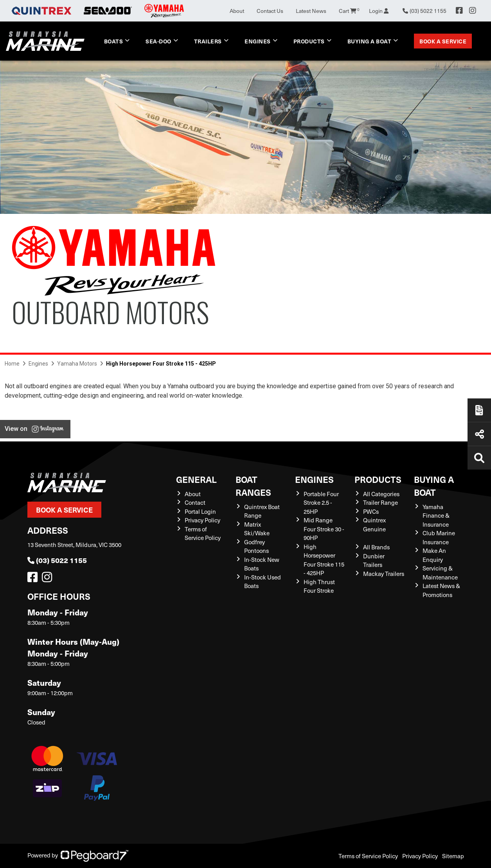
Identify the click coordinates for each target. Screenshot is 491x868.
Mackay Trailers (384, 574)
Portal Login (200, 511)
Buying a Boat (370, 41)
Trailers (208, 41)
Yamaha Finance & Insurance (436, 516)
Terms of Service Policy (203, 534)
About (237, 11)
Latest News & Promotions (441, 590)
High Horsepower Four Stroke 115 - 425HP (324, 560)
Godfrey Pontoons (256, 546)
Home (12, 364)
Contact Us (270, 11)
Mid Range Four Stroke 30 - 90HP (324, 529)
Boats (114, 41)
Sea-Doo (158, 41)
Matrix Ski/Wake (257, 529)
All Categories (381, 494)
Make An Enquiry (434, 555)
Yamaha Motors (77, 364)
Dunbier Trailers (374, 560)
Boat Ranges (253, 486)
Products (309, 41)
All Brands (376, 547)
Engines (258, 41)
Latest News (311, 11)
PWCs (371, 511)
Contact (195, 502)
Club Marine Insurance (439, 537)
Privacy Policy (202, 520)
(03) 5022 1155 (57, 560)
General (196, 479)
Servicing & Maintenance (440, 573)
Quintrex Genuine (374, 525)
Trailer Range (380, 502)
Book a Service (443, 41)
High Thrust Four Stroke (319, 586)
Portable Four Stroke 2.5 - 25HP (321, 503)
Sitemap (453, 856)
